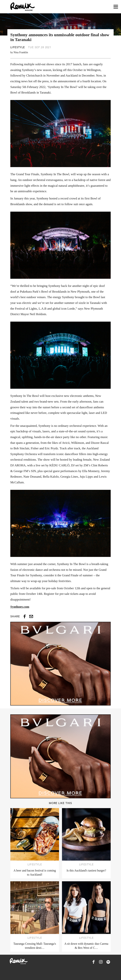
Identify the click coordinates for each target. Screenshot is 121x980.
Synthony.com (20, 607)
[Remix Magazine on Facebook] (94, 962)
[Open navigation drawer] (116, 7)
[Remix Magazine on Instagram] (101, 962)
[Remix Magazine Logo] (23, 7)
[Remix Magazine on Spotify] (108, 962)
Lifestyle (18, 47)
